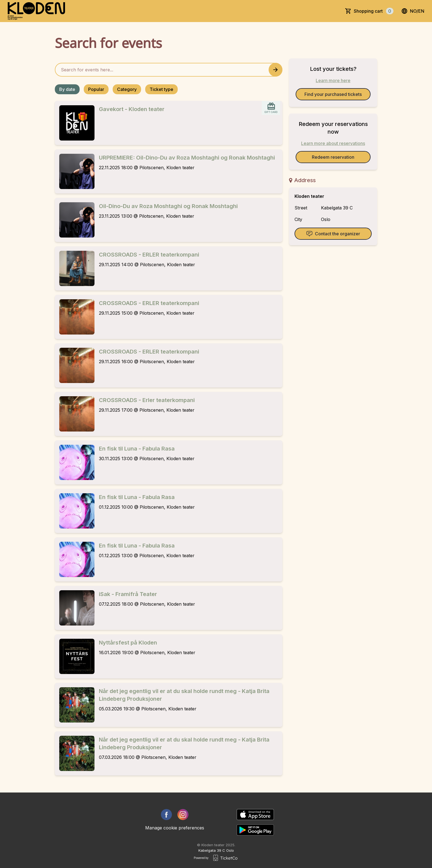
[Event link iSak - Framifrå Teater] (75, 608)
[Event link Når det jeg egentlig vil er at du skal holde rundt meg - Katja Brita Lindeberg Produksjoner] (75, 705)
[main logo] (36, 11)
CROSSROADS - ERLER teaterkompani (149, 255)
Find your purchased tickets (333, 94)
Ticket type (161, 89)
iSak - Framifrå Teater (128, 594)
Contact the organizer (333, 234)
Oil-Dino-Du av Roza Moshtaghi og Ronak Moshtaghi (168, 206)
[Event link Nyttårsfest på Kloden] (75, 656)
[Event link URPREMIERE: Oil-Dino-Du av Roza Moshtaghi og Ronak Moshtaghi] (75, 171)
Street (301, 208)
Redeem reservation (333, 157)
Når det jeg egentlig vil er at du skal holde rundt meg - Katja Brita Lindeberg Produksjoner (184, 695)
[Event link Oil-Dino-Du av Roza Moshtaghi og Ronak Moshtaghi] (75, 220)
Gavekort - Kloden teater (132, 109)
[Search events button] (276, 70)
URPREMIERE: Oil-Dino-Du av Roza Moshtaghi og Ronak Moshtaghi (187, 158)
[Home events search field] (169, 70)
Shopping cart (374, 11)
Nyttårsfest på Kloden (128, 643)
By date (67, 89)
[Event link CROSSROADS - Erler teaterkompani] (75, 414)
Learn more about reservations (333, 143)
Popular (96, 89)
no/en (413, 11)
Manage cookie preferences (175, 828)
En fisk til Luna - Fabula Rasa (137, 449)
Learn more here (333, 80)
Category (127, 89)
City (298, 219)
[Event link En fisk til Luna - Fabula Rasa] (75, 462)
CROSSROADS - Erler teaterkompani (147, 400)
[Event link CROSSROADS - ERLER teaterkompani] (75, 268)
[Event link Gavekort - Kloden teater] (75, 123)
